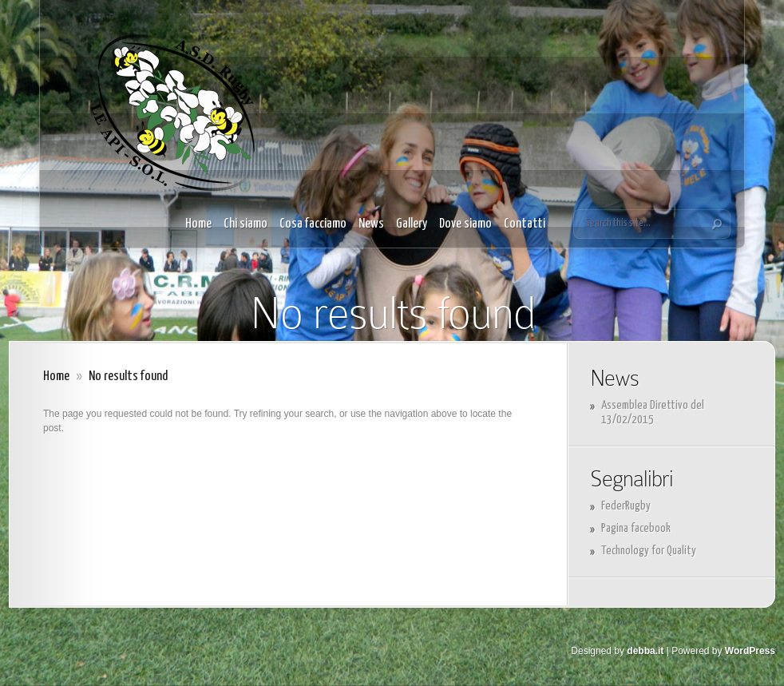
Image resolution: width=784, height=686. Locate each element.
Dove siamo (465, 224)
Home (198, 224)
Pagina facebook (636, 528)
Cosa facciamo (313, 224)
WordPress (750, 651)
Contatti (525, 224)
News (371, 224)
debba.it (645, 651)
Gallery (412, 224)
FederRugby (626, 506)
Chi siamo (245, 224)
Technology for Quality (649, 551)
